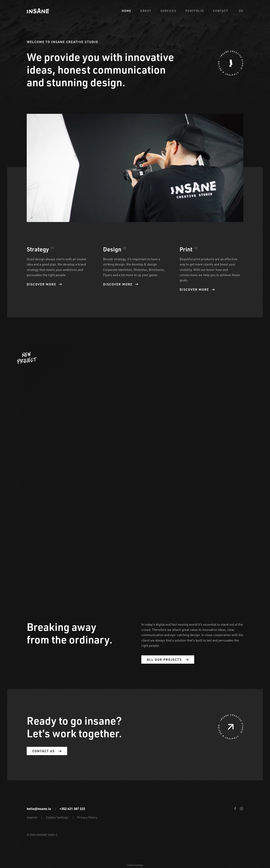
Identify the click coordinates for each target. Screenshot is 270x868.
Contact (221, 11)
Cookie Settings (57, 817)
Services (168, 11)
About (146, 11)
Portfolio (195, 11)
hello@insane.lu (39, 809)
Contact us (47, 751)
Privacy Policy (87, 817)
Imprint (32, 817)
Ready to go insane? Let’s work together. (74, 727)
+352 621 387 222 (72, 809)
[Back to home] (38, 11)
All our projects (168, 660)
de (241, 11)
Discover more (44, 284)
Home (127, 11)
